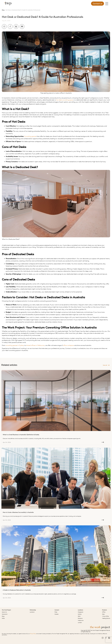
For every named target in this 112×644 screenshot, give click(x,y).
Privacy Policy (33, 634)
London (80, 623)
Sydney (80, 614)
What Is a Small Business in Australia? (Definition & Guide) (21, 435)
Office (104, 612)
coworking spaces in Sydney (15, 345)
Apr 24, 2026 (53, 442)
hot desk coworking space (65, 100)
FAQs (3, 618)
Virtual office (105, 616)
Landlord (32, 612)
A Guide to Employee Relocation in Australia (17, 590)
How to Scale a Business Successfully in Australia (18, 512)
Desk (103, 614)
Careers (56, 614)
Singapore (81, 612)
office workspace (68, 345)
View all (106, 365)
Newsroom (5, 614)
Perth (79, 616)
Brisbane (80, 618)
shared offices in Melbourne (35, 345)
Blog (3, 10)
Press (56, 612)
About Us (4, 612)
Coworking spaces (30, 136)
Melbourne (81, 620)
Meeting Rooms (106, 618)
